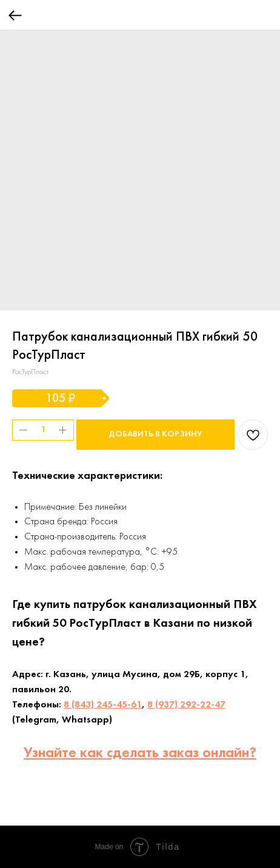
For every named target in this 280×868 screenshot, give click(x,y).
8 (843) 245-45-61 (103, 705)
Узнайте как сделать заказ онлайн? (140, 753)
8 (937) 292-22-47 (186, 705)
